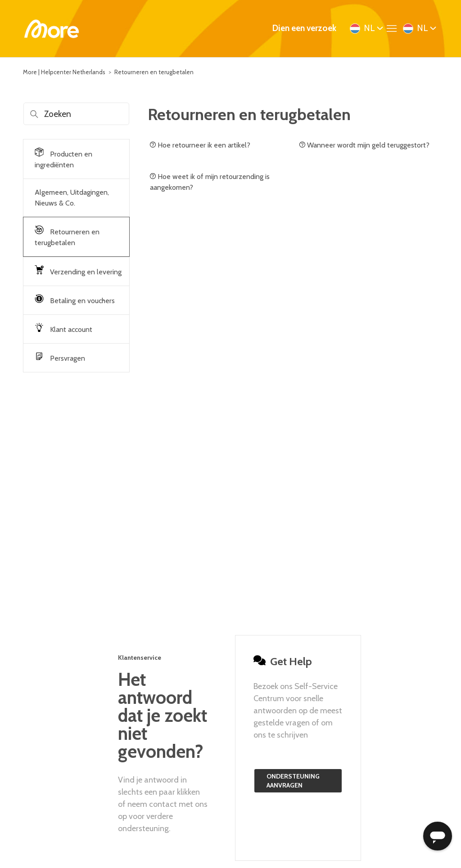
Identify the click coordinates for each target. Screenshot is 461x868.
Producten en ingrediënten (63, 158)
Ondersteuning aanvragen (293, 781)
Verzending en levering (78, 271)
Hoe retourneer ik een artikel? (200, 145)
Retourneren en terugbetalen (154, 72)
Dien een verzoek (304, 28)
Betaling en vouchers (75, 300)
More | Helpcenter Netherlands (64, 72)
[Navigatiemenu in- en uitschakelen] (394, 29)
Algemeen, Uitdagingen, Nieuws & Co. (72, 198)
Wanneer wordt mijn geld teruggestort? (364, 145)
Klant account (63, 328)
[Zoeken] (76, 114)
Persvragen (60, 357)
